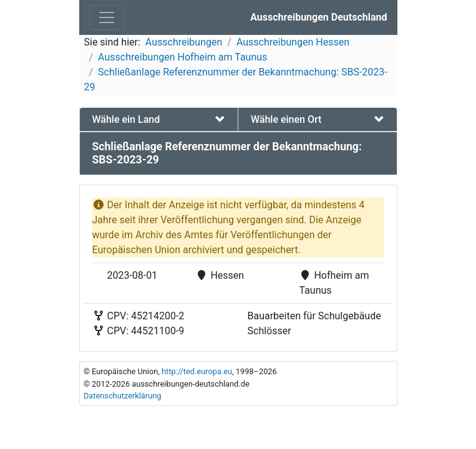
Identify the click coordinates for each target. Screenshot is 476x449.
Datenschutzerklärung (123, 396)
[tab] (159, 119)
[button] (159, 119)
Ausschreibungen (184, 42)
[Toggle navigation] (107, 17)
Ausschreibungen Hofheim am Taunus (182, 57)
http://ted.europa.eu (197, 371)
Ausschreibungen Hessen (293, 42)
